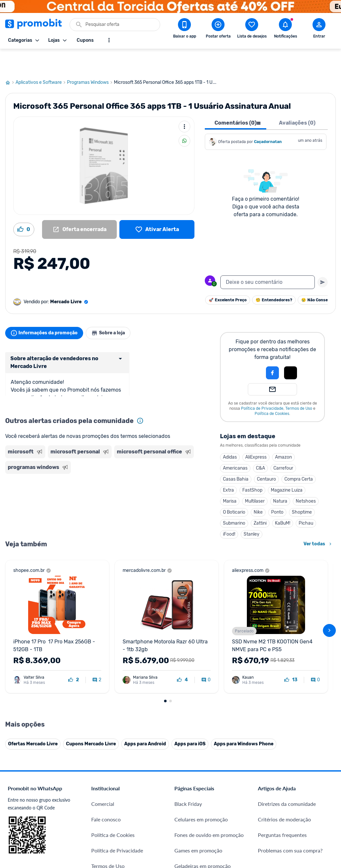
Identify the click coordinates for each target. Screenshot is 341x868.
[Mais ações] (184, 103)
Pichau (240, 500)
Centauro (200, 456)
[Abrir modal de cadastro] (319, 29)
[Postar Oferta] (218, 29)
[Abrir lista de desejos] (252, 29)
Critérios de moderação (284, 670)
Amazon (217, 434)
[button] (184, 350)
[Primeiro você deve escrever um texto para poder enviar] (323, 259)
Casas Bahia (169, 456)
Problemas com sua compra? (290, 701)
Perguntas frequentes (282, 686)
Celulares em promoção (201, 670)
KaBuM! (216, 500)
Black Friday (188, 655)
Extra (162, 467)
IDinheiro (102, 771)
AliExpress (190, 434)
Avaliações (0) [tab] (297, 100)
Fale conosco (106, 670)
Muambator (105, 834)
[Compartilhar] (184, 117)
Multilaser (188, 478)
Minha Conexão (109, 818)
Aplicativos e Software (41, 59)
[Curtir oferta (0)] (24, 206)
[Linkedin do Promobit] (321, 789)
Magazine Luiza (220, 467)
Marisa (163, 478)
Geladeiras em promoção (203, 717)
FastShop (186, 467)
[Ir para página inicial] (10, 59)
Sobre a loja (116, 310)
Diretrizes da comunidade (287, 655)
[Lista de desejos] (157, 206)
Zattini (194, 500)
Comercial (103, 655)
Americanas (169, 445)
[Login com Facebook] (206, 350)
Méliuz (99, 802)
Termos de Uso (232, 385)
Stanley (185, 511)
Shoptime (236, 489)
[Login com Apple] (224, 350)
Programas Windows (90, 59)
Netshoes (239, 478)
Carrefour (217, 445)
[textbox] (268, 259)
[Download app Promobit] (184, 29)
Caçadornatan (268, 118)
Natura (214, 478)
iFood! (163, 511)
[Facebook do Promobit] (267, 789)
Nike (192, 489)
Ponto (211, 489)
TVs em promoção (195, 748)
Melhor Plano (107, 787)
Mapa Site (103, 733)
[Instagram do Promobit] (303, 789)
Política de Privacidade (196, 385)
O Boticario (168, 489)
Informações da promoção (47, 310)
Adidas (164, 434)
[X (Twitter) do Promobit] (285, 789)
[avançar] (329, 548)
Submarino (168, 500)
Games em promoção (198, 701)
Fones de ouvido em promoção (209, 686)
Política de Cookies (206, 390)
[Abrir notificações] (285, 29)
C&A (194, 445)
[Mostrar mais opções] (109, 40)
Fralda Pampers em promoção (208, 733)
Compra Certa (232, 456)
